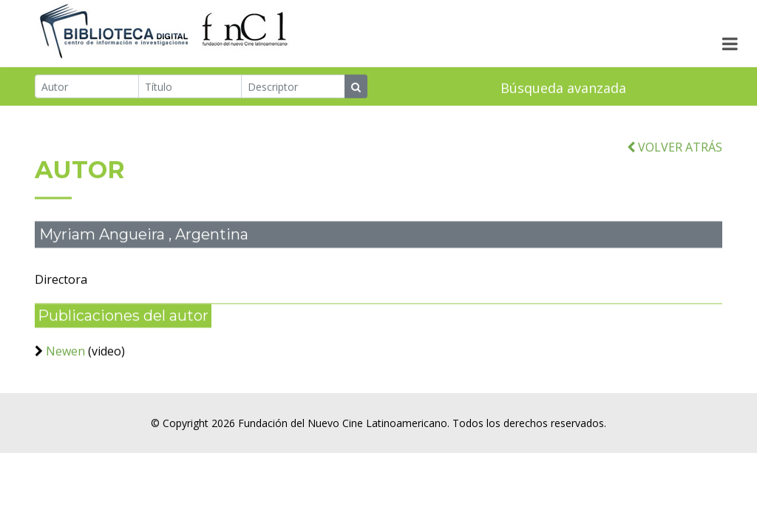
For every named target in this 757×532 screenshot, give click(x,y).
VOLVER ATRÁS (675, 153)
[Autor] (87, 87)
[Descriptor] (293, 87)
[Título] (190, 87)
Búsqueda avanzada (563, 89)
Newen (65, 357)
